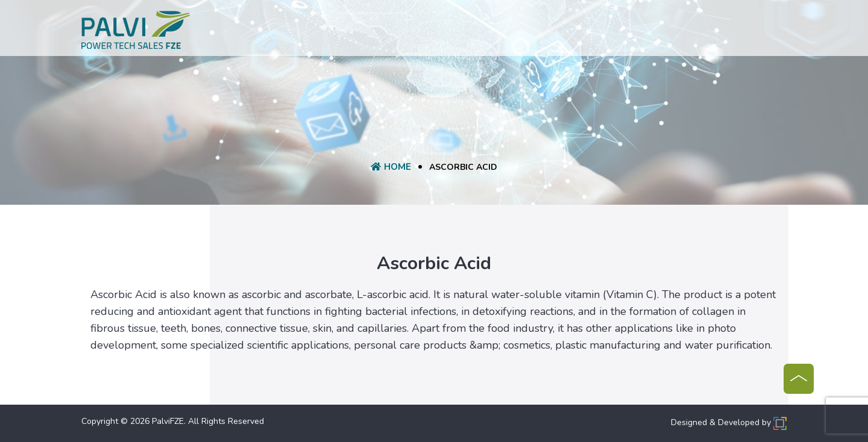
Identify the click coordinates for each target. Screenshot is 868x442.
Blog (602, 31)
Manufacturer (546, 31)
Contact (645, 31)
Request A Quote (461, 31)
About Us (336, 31)
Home (290, 31)
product (390, 31)
